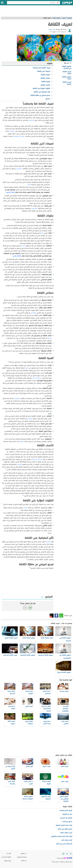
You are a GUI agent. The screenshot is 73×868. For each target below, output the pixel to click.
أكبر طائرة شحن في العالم (64, 844)
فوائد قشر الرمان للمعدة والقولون (62, 836)
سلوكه (13, 131)
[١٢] (30, 568)
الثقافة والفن (17, 256)
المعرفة (31, 120)
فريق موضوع (8, 861)
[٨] (8, 362)
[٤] (28, 155)
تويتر (52, 616)
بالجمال (23, 246)
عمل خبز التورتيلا (67, 814)
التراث (29, 185)
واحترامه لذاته (37, 378)
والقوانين (17, 398)
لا (25, 608)
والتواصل (33, 313)
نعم (30, 608)
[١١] (27, 559)
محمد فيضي (52, 29)
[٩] (6, 469)
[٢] (10, 131)
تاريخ (27, 368)
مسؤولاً (22, 441)
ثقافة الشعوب (10, 192)
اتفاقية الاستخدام (6, 857)
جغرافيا (48, 542)
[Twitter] (67, 854)
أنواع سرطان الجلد (67, 840)
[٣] (48, 138)
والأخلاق (19, 169)
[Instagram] (63, 854)
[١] (45, 122)
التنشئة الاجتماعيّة (37, 459)
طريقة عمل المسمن (66, 818)
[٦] (15, 222)
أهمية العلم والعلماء (66, 810)
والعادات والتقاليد (19, 136)
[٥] (35, 222)
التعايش (30, 419)
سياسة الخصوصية (22, 857)
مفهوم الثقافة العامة (67, 78)
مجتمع (50, 338)
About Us (24, 861)
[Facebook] (71, 854)
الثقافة (20, 464)
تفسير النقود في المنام (65, 829)
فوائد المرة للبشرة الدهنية (64, 825)
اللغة (42, 233)
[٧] (17, 296)
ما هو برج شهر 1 (67, 822)
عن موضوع (24, 853)
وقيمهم (34, 208)
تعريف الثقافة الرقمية (67, 83)
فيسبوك (56, 616)
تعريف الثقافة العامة (67, 73)
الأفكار (26, 508)
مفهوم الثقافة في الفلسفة (67, 67)
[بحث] (58, 3)
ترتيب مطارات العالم (66, 833)
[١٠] (3, 504)
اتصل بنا (9, 853)
